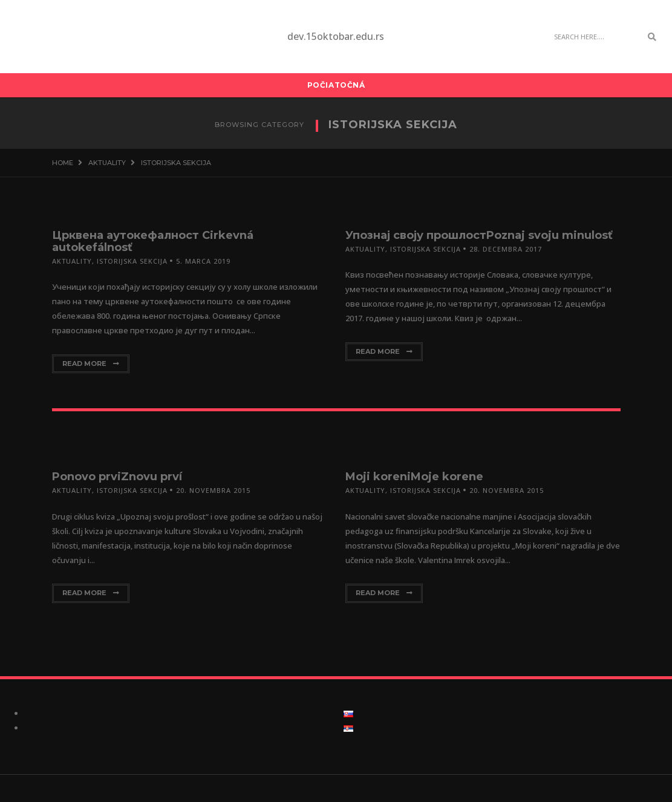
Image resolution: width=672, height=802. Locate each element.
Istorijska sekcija (132, 261)
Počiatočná (336, 85)
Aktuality (72, 261)
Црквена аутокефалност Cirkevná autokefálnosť (153, 241)
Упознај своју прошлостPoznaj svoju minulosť (479, 235)
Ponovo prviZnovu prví (117, 477)
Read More (91, 364)
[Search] (595, 37)
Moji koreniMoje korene (414, 477)
